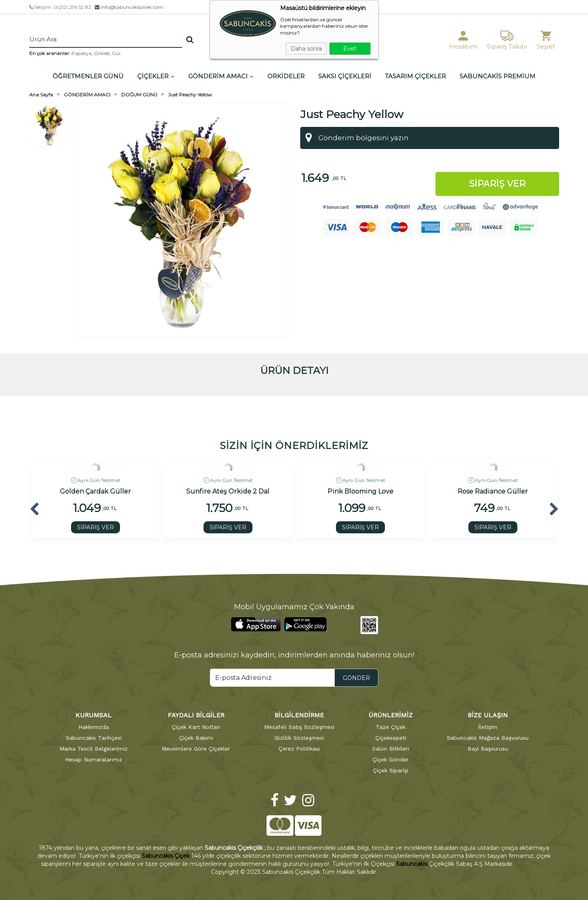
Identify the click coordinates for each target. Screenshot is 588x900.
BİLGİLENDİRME (299, 715)
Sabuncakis (412, 864)
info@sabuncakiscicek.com (129, 7)
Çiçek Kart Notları (196, 727)
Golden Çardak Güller (95, 492)
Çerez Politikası (299, 749)
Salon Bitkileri (391, 749)
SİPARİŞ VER (96, 527)
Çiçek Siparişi (391, 770)
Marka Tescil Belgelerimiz (94, 749)
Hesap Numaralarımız (94, 759)
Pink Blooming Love (360, 492)
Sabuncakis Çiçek (166, 856)
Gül (116, 53)
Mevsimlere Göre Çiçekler (196, 749)
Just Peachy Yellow (190, 95)
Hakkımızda (94, 727)
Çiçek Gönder (391, 759)
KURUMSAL (94, 715)
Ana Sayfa (41, 95)
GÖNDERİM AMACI (221, 76)
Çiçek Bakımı (196, 738)
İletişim (488, 727)
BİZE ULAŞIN (488, 715)
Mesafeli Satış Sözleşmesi (299, 727)
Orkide (102, 53)
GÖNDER (356, 678)
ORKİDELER (286, 76)
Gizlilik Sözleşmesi (299, 738)
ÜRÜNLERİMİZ (391, 715)
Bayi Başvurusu (488, 749)
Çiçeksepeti (391, 738)
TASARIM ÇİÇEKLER (415, 76)
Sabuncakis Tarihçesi (94, 738)
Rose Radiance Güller (493, 492)
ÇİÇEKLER (156, 76)
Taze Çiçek (391, 727)
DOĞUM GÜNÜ (139, 95)
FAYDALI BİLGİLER (196, 715)
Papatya (81, 53)
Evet (350, 49)
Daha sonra (306, 49)
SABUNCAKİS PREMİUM (497, 76)
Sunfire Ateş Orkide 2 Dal (228, 492)
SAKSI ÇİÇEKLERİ (345, 76)
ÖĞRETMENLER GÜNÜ (88, 76)
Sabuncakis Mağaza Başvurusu (488, 738)
